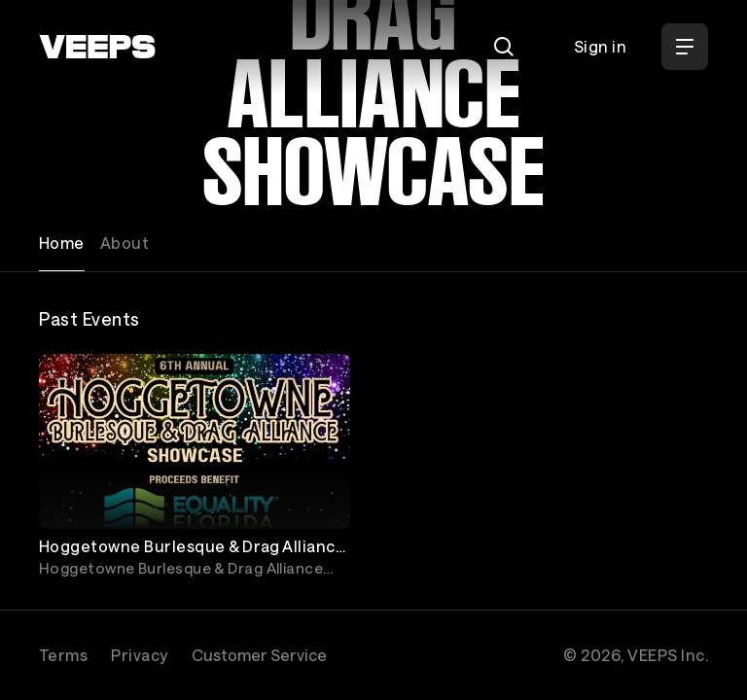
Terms (63, 655)
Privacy (139, 655)
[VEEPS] (97, 47)
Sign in (600, 46)
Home (62, 243)
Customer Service (259, 655)
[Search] (504, 47)
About (124, 243)
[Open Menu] (685, 47)
